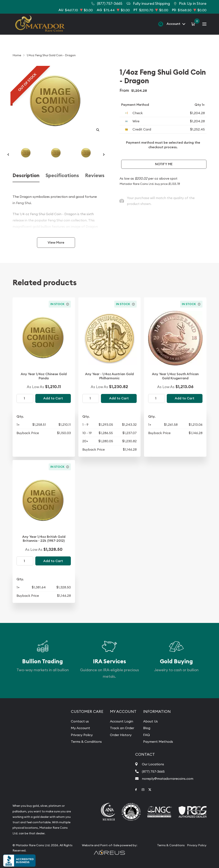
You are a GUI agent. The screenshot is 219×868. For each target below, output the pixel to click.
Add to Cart (53, 398)
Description (26, 175)
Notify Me (164, 164)
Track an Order (122, 728)
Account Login (122, 721)
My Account (80, 728)
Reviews (95, 175)
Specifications (62, 175)
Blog (147, 728)
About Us (150, 721)
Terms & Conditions (86, 741)
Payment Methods (158, 741)
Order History (121, 735)
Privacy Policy (82, 735)
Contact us (80, 721)
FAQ (146, 735)
